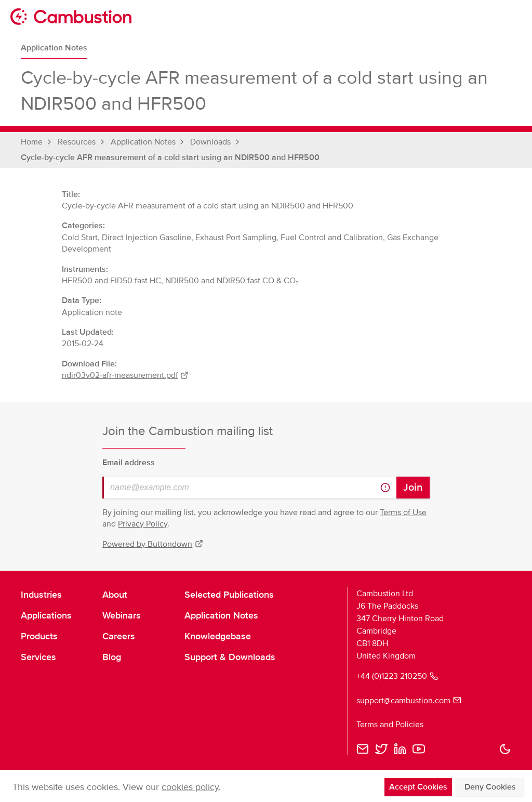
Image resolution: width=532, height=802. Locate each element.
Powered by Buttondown (153, 544)
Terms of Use (403, 512)
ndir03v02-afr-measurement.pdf (125, 375)
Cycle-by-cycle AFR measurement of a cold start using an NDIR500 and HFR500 (170, 157)
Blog (112, 657)
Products (39, 636)
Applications (46, 615)
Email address (129, 463)
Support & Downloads (230, 657)
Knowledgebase (218, 636)
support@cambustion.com (409, 701)
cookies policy (190, 787)
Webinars (122, 615)
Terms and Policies (390, 725)
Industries (41, 595)
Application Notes (54, 48)
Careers (119, 636)
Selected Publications (229, 595)
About (115, 595)
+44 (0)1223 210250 (397, 676)
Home (32, 142)
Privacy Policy (143, 524)
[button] (505, 749)
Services (38, 657)
